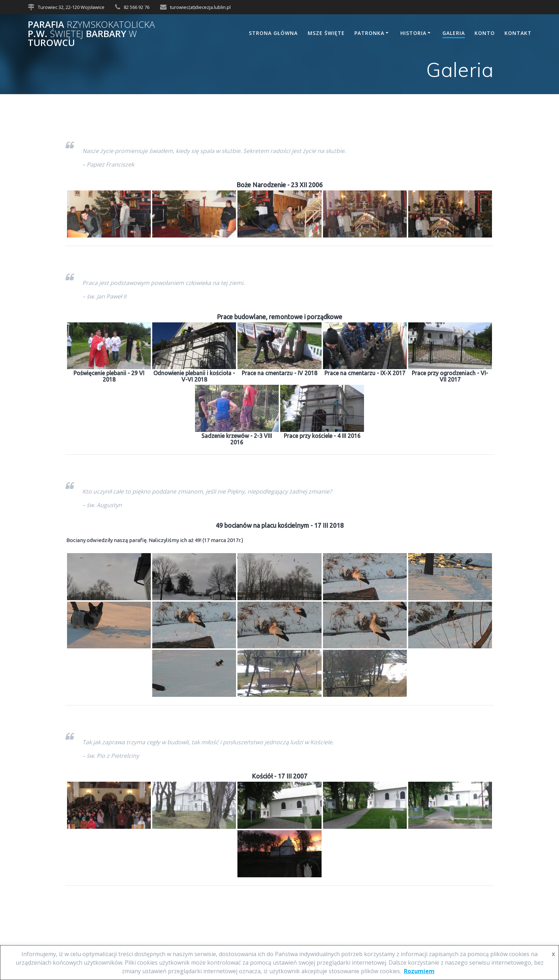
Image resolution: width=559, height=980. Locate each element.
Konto (485, 33)
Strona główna (273, 33)
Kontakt (518, 33)
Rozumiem (419, 971)
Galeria (454, 33)
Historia (413, 33)
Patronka (369, 33)
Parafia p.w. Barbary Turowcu (91, 34)
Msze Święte (326, 33)
